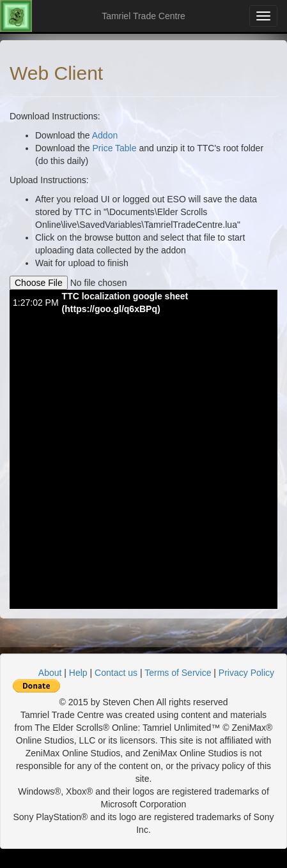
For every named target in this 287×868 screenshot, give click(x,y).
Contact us (116, 673)
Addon (105, 135)
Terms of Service (178, 673)
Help (78, 673)
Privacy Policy (246, 673)
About (50, 673)
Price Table (115, 148)
